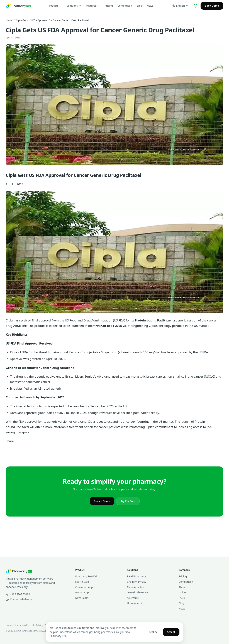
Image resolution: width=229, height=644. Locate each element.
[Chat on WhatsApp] (196, 6)
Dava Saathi (82, 598)
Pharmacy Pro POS (86, 576)
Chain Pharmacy (137, 582)
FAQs (182, 598)
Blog (139, 6)
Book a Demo (102, 501)
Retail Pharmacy (137, 576)
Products (55, 6)
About (182, 587)
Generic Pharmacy (138, 592)
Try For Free (128, 501)
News (150, 6)
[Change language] (180, 6)
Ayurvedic (133, 598)
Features (93, 6)
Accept (171, 632)
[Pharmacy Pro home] (18, 6)
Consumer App (84, 587)
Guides (183, 592)
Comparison (125, 6)
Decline (153, 632)
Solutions (74, 6)
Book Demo (212, 6)
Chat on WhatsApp (19, 599)
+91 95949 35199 (18, 594)
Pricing (109, 6)
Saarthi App (82, 582)
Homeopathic (135, 603)
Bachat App (82, 592)
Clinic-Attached (136, 587)
